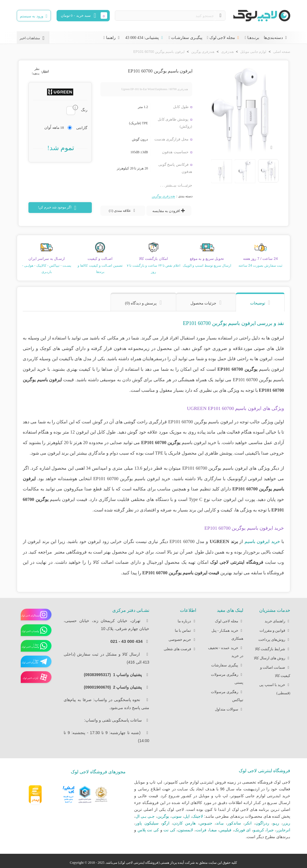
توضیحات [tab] (258, 303)
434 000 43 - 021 (126, 641)
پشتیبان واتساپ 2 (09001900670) (115, 687)
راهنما (113, 38)
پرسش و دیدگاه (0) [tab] (141, 303)
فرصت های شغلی (180, 649)
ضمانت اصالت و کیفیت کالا (275, 671)
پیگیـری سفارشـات (187, 38)
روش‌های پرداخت (274, 640)
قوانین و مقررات (275, 631)
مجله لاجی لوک (225, 38)
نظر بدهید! (36, 71)
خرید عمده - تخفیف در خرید (226, 651)
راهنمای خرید (277, 621)
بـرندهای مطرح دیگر (273, 837)
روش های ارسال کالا (272, 658)
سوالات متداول (229, 709)
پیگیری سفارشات (227, 665)
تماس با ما (186, 631)
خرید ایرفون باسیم (262, 541)
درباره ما (187, 621)
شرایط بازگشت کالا (273, 649)
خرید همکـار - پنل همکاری (227, 634)
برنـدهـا (253, 38)
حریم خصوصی (182, 640)
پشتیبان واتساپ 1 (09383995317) (115, 675)
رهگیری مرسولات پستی (227, 678)
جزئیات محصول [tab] (204, 303)
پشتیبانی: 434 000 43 (145, 38)
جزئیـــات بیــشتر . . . (176, 185)
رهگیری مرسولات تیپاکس (227, 695)
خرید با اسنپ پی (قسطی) (275, 688)
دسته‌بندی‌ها (276, 38)
